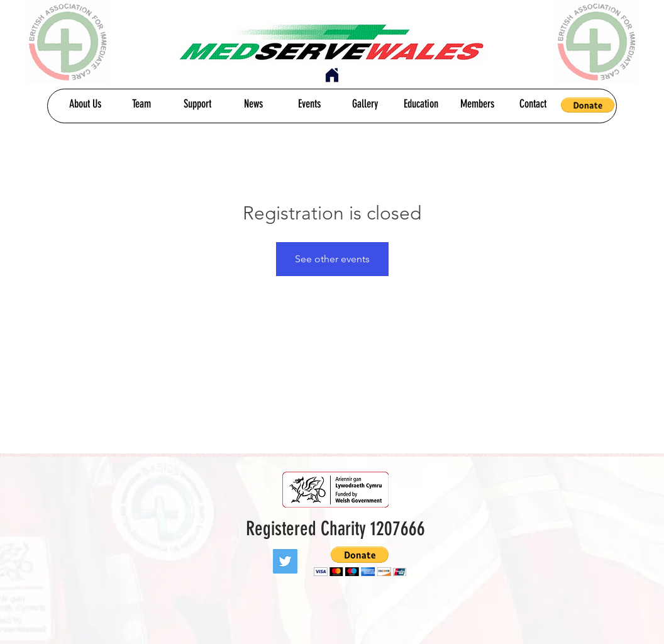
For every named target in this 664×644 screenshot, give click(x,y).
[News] (253, 104)
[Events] (309, 104)
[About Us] (85, 104)
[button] (588, 105)
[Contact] (533, 104)
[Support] (197, 104)
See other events (332, 259)
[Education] (421, 104)
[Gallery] (365, 104)
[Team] (141, 104)
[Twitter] (285, 561)
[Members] (477, 104)
